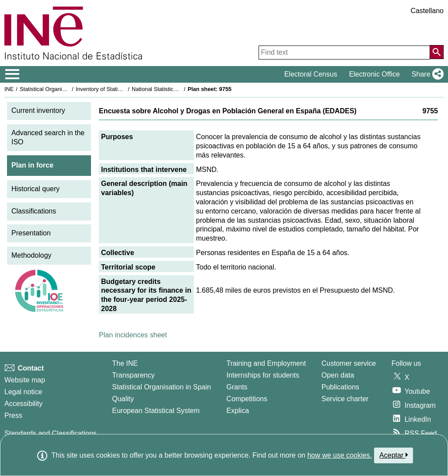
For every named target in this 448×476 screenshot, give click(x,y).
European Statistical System (156, 411)
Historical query (35, 189)
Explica (238, 411)
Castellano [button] (427, 11)
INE (9, 89)
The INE (125, 363)
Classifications (34, 211)
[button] (426, 74)
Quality (123, 399)
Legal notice (23, 392)
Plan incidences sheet (133, 335)
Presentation (31, 233)
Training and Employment (266, 363)
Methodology (31, 255)
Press (13, 415)
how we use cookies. (339, 455)
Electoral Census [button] (311, 74)
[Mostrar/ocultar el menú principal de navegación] (12, 74)
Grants (237, 387)
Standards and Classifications (51, 433)
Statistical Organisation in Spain (59, 89)
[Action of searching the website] (437, 52)
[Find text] (344, 52)
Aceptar (394, 455)
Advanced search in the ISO (48, 137)
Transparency (133, 375)
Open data (338, 375)
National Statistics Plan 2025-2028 (175, 89)
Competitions (247, 399)
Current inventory (38, 110)
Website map (25, 380)
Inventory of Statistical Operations (117, 89)
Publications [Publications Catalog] (340, 387)
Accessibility (23, 404)
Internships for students (263, 375)
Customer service (349, 363)
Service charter (345, 399)
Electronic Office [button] (374, 74)
